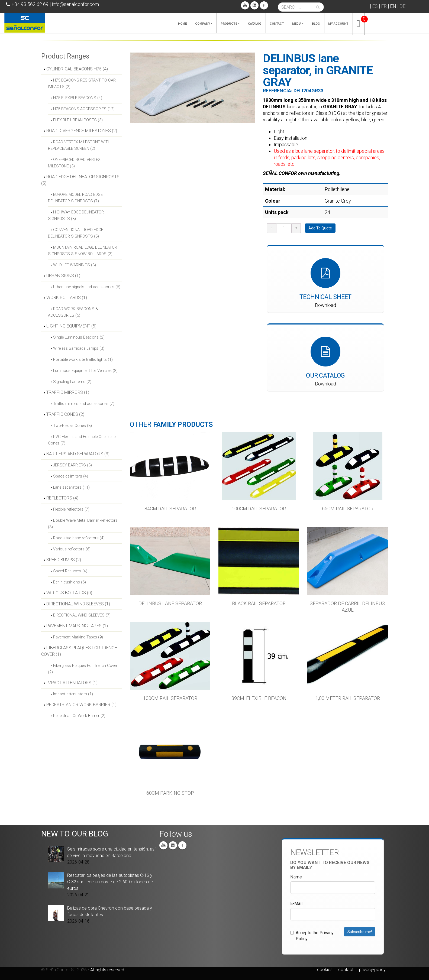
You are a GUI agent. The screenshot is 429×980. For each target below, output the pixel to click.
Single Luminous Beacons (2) (79, 337)
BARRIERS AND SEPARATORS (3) (78, 454)
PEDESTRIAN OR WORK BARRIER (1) (81, 705)
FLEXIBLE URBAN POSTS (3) (78, 120)
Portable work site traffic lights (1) (83, 359)
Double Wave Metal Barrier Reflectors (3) (83, 524)
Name (296, 877)
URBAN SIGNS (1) (63, 276)
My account (338, 24)
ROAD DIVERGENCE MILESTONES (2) (82, 131)
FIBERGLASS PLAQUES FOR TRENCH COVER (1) (79, 651)
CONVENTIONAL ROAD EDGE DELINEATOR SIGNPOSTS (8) (76, 233)
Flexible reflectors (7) (71, 509)
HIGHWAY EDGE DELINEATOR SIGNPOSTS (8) (76, 215)
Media (298, 24)
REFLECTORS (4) (62, 498)
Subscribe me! (360, 932)
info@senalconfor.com (75, 4)
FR (384, 6)
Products (230, 24)
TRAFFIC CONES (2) (65, 414)
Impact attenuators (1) (73, 694)
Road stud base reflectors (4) (79, 538)
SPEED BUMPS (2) (64, 560)
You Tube (245, 5)
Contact (277, 24)
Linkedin (254, 5)
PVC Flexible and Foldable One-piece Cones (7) (82, 440)
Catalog (255, 24)
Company (204, 24)
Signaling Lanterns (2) (72, 382)
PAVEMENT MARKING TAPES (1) (77, 626)
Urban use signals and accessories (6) (87, 287)
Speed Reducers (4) (70, 571)
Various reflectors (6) (72, 549)
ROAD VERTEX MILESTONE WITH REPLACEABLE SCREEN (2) (79, 145)
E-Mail (296, 903)
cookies (325, 970)
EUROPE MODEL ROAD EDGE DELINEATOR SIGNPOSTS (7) (75, 198)
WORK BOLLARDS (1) (67, 298)
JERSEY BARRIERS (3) (72, 465)
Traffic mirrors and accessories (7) (84, 404)
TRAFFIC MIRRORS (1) (68, 392)
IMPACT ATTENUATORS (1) (72, 683)
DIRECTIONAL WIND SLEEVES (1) (78, 604)
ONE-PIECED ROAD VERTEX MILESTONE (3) (74, 163)
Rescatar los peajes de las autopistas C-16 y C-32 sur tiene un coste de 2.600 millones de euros (110, 882)
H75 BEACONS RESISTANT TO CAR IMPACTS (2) (82, 83)
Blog (316, 24)
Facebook (264, 5)
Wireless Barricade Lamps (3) (79, 348)
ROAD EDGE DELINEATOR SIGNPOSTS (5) (80, 180)
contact (346, 970)
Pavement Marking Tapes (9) (78, 637)
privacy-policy (372, 970)
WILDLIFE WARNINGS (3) (75, 265)
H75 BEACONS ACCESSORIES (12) (84, 109)
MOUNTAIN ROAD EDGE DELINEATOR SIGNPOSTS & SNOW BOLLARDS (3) (83, 251)
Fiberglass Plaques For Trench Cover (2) (83, 669)
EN (393, 6)
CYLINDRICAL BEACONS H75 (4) (77, 69)
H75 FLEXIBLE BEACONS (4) (78, 98)
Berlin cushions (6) (70, 582)
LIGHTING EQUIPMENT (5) (71, 326)
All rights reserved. (108, 970)
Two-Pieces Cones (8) (72, 426)
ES (375, 6)
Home (182, 24)
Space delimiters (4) (71, 476)
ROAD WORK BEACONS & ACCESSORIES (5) (73, 312)
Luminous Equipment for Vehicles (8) (85, 371)
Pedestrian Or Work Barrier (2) (79, 716)
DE (402, 6)
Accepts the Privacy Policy (312, 936)
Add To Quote (320, 228)
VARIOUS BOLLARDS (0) (69, 593)
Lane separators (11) (71, 487)
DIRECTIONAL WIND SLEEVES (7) (82, 615)
